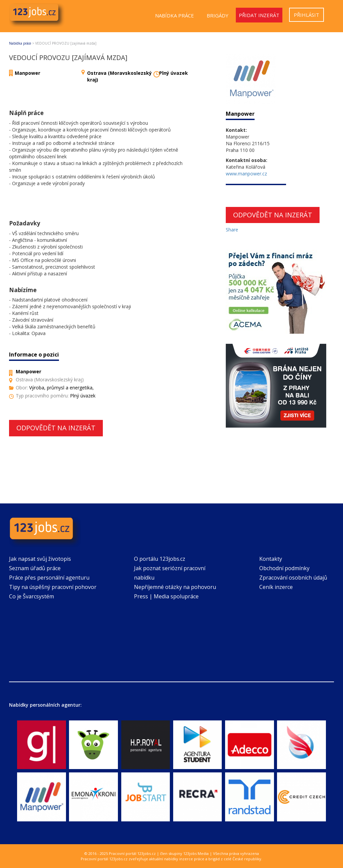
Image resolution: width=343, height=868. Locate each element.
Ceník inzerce (276, 587)
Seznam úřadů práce (35, 568)
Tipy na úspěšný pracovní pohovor (53, 587)
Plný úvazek (174, 73)
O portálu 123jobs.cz (160, 559)
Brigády (218, 15)
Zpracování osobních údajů (293, 578)
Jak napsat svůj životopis (40, 559)
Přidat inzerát (259, 15)
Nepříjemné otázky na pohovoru (175, 587)
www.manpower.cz (246, 174)
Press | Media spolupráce (166, 596)
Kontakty (271, 559)
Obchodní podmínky (284, 568)
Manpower (27, 73)
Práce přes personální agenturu (49, 578)
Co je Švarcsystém (31, 596)
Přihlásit (306, 15)
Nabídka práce (175, 15)
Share (232, 230)
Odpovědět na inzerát (56, 428)
